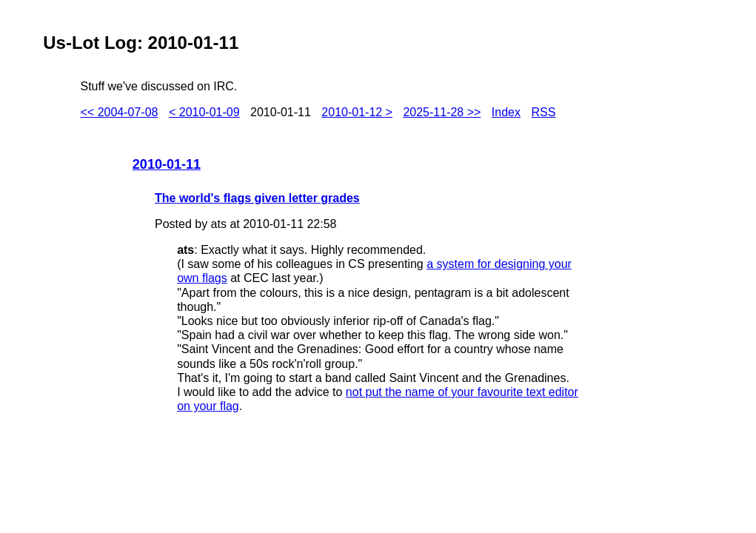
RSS (543, 112)
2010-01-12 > (357, 112)
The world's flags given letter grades (257, 198)
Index (506, 112)
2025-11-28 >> (442, 112)
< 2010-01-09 (204, 112)
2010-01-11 (167, 164)
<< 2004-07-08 (120, 112)
